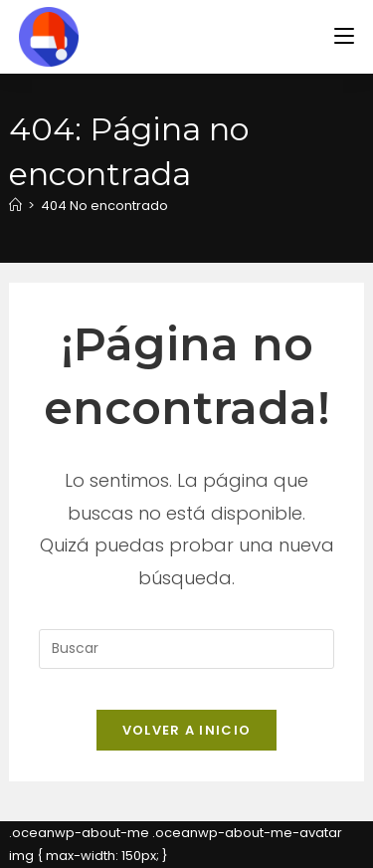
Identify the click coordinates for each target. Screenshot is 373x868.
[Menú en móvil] (344, 36)
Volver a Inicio (187, 730)
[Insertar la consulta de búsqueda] (186, 649)
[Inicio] (15, 206)
